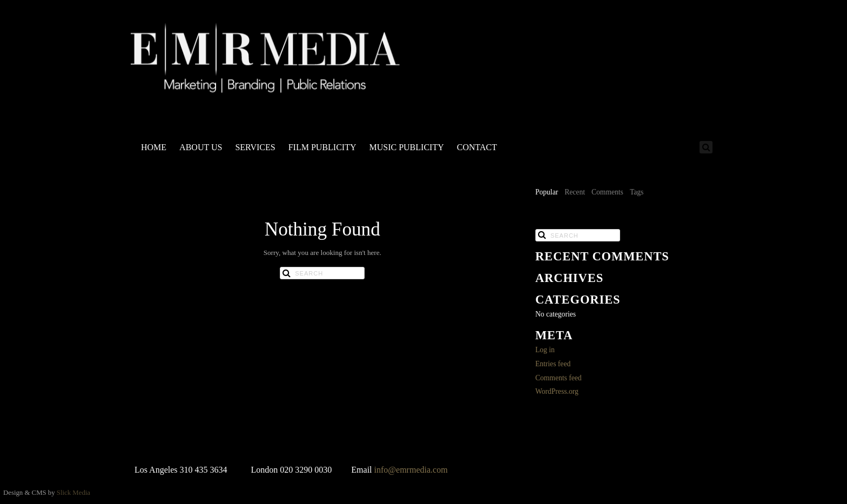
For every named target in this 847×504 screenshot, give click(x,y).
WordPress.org (557, 391)
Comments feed (559, 378)
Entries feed (553, 364)
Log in (545, 350)
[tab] (547, 193)
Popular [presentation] (547, 192)
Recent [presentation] (575, 192)
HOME (154, 147)
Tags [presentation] (637, 192)
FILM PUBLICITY (322, 147)
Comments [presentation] (607, 192)
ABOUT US (201, 147)
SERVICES (255, 147)
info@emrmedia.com (411, 470)
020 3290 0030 (306, 470)
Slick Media (73, 493)
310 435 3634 (204, 470)
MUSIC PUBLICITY (406, 147)
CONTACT (477, 147)
